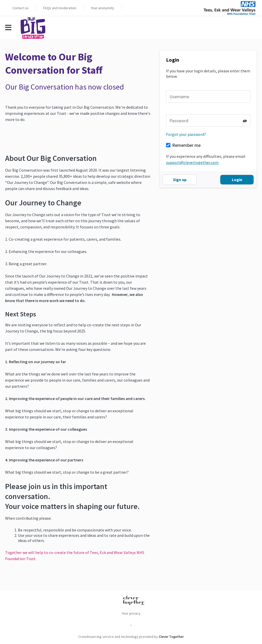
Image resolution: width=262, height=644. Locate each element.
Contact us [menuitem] (20, 8)
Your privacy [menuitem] (131, 613)
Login (237, 180)
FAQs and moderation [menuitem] (60, 8)
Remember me (186, 145)
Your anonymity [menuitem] (102, 8)
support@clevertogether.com (192, 162)
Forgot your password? (186, 134)
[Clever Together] (134, 601)
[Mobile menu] (11, 28)
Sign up (180, 180)
